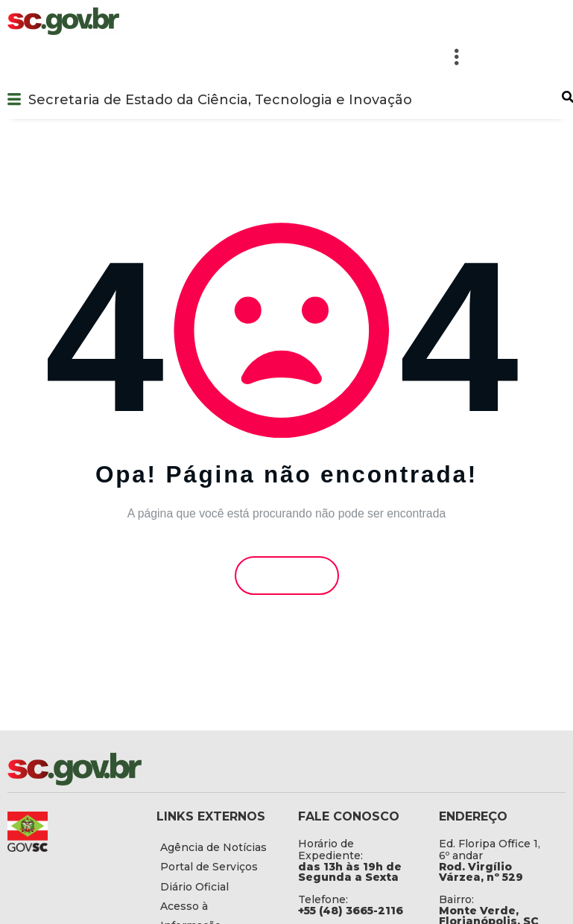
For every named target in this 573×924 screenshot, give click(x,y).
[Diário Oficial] (216, 887)
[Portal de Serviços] (216, 867)
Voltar (286, 575)
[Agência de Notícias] (216, 847)
